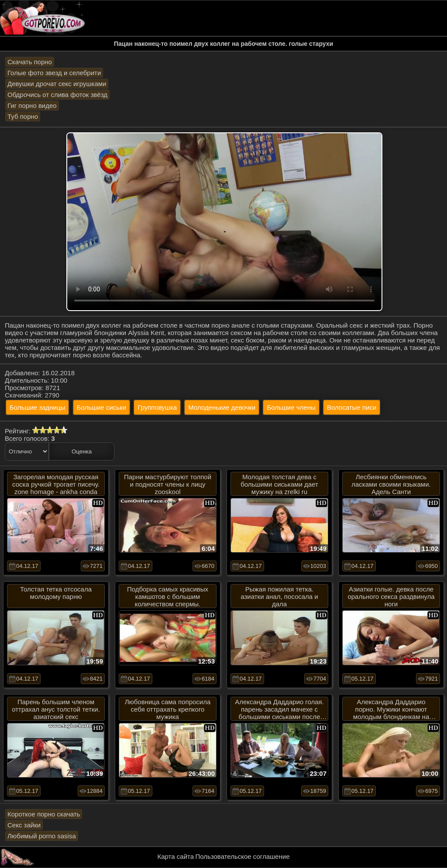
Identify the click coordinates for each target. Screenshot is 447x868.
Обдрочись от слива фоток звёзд (57, 95)
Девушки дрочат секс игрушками (57, 84)
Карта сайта (176, 856)
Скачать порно (30, 62)
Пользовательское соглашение (242, 856)
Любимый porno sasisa (42, 836)
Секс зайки (24, 825)
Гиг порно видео (32, 105)
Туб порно (23, 116)
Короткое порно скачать (44, 814)
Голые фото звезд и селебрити (54, 73)
